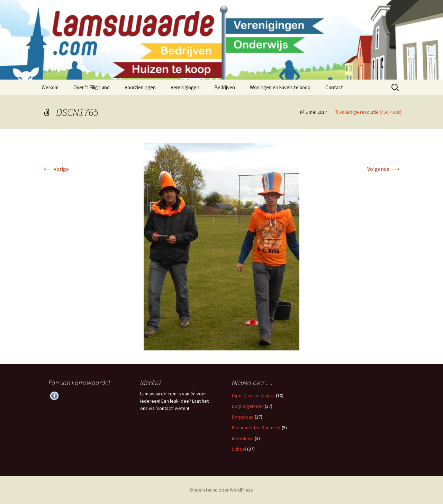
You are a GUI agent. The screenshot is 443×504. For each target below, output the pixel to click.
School (239, 449)
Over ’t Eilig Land (92, 87)
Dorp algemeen (248, 406)
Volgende (384, 169)
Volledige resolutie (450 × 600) (370, 112)
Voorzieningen (140, 87)
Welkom (50, 87)
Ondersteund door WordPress (221, 490)
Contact (334, 87)
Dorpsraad (243, 417)
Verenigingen (185, 87)
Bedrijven (225, 87)
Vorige (55, 169)
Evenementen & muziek (256, 428)
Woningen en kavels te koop (280, 87)
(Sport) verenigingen (253, 395)
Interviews (243, 438)
